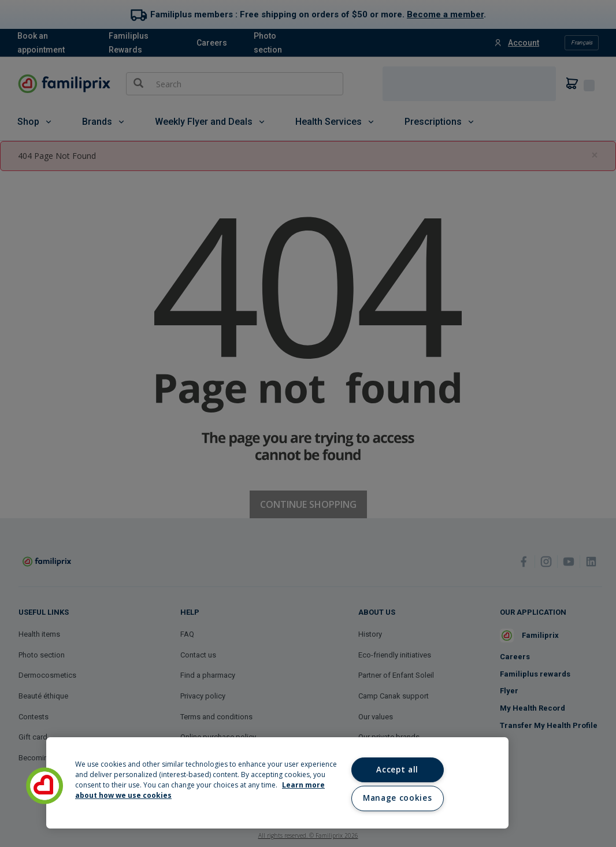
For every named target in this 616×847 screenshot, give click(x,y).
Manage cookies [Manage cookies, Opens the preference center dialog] (397, 798)
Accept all (397, 770)
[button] (44, 786)
